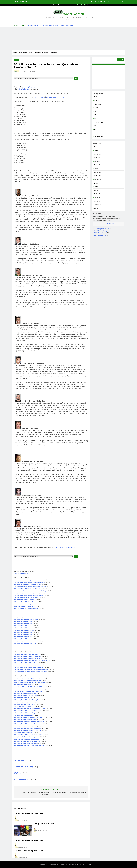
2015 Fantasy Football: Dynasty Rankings (25, 665)
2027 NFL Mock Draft (22, 760)
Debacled (80, 5)
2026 (96, 147)
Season (96, 133)
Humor (96, 108)
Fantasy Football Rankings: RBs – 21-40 (29, 851)
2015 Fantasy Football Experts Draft (24, 630)
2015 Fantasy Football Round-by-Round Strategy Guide (29, 717)
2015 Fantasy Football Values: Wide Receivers (27, 724)
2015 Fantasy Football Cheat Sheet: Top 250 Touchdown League (32, 661)
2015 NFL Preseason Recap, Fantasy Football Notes (28, 691)
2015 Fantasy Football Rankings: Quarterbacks (27, 580)
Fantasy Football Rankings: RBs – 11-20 (29, 840)
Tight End (61, 97)
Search (120, 60)
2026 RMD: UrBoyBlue (100, 235)
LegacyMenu (15, 26)
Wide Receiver (51, 97)
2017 (96, 179)
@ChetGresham (33, 87)
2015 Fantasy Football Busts (22, 698)
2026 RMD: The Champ (100, 231)
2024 (96, 154)
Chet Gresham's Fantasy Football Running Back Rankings (30, 587)
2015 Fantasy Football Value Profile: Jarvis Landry (28, 735)
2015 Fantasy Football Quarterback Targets (26, 695)
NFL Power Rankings (21, 779)
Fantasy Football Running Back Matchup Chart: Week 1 (29, 687)
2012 (96, 198)
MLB (95, 111)
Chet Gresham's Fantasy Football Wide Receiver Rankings (30, 591)
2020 (96, 169)
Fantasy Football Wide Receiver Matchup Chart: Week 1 (29, 682)
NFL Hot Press (98, 122)
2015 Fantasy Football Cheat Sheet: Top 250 (26, 654)
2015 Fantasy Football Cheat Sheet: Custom (26, 663)
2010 (96, 205)
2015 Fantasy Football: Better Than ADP (25, 704)
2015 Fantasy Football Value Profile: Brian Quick (27, 728)
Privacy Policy (89, 865)
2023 (96, 158)
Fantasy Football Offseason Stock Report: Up (26, 737)
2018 (96, 176)
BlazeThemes (80, 865)
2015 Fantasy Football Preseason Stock (25, 693)
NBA (95, 115)
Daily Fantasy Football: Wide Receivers (25, 726)
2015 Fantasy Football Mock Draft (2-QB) (25, 641)
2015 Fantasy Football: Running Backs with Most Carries (29, 746)
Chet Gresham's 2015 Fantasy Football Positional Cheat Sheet (31, 669)
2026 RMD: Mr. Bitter (99, 233)
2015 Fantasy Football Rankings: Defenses (26, 602)
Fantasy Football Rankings (65, 548)
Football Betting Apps (67, 26)
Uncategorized (98, 137)
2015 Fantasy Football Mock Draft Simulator (26, 619)
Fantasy (16, 60)
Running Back (40, 97)
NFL (95, 119)
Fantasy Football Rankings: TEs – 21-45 (29, 813)
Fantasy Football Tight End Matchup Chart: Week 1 (28, 680)
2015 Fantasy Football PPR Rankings (24, 600)
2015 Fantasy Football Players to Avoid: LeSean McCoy (29, 722)
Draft (96, 97)
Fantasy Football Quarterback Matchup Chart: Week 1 (29, 689)
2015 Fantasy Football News (22, 702)
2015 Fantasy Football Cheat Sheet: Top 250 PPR (27, 656)
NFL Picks (17, 773)
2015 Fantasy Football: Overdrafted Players (26, 743)
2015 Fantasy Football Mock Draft (23, 621)
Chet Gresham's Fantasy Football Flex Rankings (27, 597)
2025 (96, 151)
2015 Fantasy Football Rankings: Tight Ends (26, 593)
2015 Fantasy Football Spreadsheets (24, 715)
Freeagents (97, 104)
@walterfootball (24, 89)
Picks (96, 129)
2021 (96, 165)
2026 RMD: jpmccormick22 (101, 229)
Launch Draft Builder (108, 224)
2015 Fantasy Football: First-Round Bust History (27, 741)
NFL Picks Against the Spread (50, 26)
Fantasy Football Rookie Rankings (23, 606)
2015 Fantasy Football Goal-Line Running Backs (27, 700)
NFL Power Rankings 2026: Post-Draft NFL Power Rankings (96, 2)
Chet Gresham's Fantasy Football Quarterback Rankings (29, 582)
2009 (96, 208)
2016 (96, 183)
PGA (95, 126)
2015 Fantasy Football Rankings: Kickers (25, 604)
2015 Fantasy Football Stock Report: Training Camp (28, 678)
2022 (96, 161)
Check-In (87, 5)
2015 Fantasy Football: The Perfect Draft (25, 719)
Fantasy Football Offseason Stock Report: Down (27, 739)
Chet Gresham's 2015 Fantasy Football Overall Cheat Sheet (30, 672)
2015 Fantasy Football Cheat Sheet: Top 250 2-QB (28, 658)
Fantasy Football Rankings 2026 (45, 824)
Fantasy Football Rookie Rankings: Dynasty (26, 608)
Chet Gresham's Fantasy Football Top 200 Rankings (28, 667)
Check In (24, 25)
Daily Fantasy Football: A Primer (23, 733)
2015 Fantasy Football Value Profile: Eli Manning (27, 730)
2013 (96, 194)
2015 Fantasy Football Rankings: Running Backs (27, 584)
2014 (96, 190)
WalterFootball (73, 14)
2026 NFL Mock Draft (34, 26)
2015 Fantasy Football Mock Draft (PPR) (25, 643)
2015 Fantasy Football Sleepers (22, 685)
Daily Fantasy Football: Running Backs (24, 706)
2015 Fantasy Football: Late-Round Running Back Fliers (29, 709)
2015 (96, 187)
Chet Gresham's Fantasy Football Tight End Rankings (29, 595)
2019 (96, 172)
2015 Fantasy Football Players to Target (25, 713)
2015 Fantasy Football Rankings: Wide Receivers (27, 589)
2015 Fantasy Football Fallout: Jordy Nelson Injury (28, 711)
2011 (96, 201)
